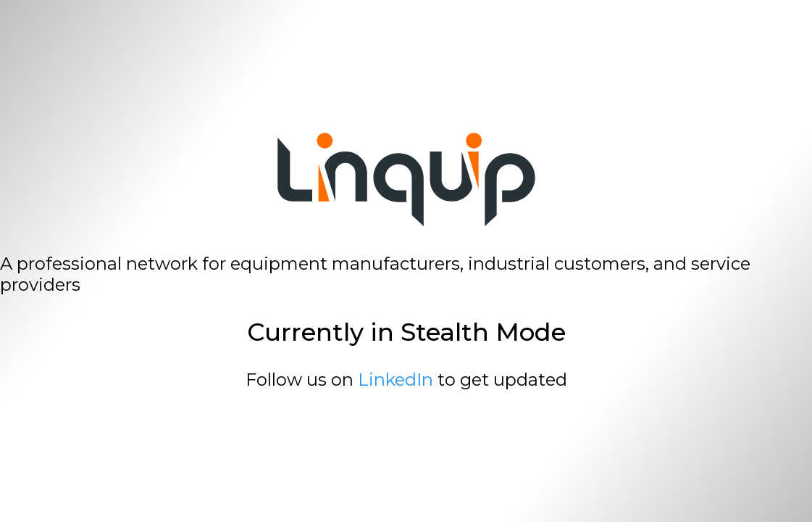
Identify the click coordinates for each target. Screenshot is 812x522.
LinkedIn (395, 380)
